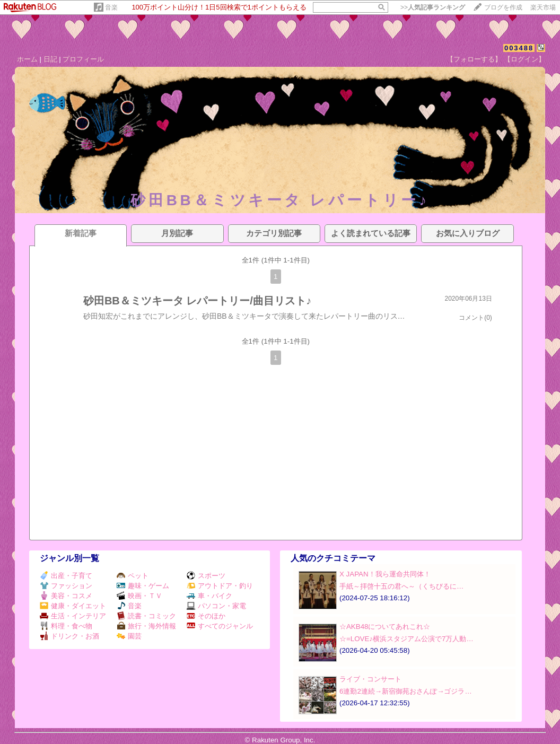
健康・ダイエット (73, 606)
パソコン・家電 (216, 606)
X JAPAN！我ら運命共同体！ (385, 574)
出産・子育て (66, 576)
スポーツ (206, 576)
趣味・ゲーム (143, 586)
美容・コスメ (66, 596)
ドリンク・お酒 (69, 636)
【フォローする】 (474, 59)
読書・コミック (146, 616)
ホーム (27, 59)
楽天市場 (543, 7)
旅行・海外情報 (146, 626)
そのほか (206, 616)
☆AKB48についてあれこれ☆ (385, 627)
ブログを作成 (503, 7)
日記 (50, 59)
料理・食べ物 (66, 626)
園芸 (129, 636)
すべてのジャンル (220, 626)
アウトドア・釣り (220, 586)
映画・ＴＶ (139, 596)
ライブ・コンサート (370, 679)
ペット (133, 576)
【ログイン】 (524, 59)
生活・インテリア (73, 616)
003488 (519, 48)
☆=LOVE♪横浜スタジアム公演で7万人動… (406, 639)
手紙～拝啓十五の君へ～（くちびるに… (401, 586)
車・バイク (209, 596)
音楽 (111, 7)
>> (433, 7)
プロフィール (83, 59)
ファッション (66, 586)
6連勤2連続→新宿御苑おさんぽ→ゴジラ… (406, 691)
